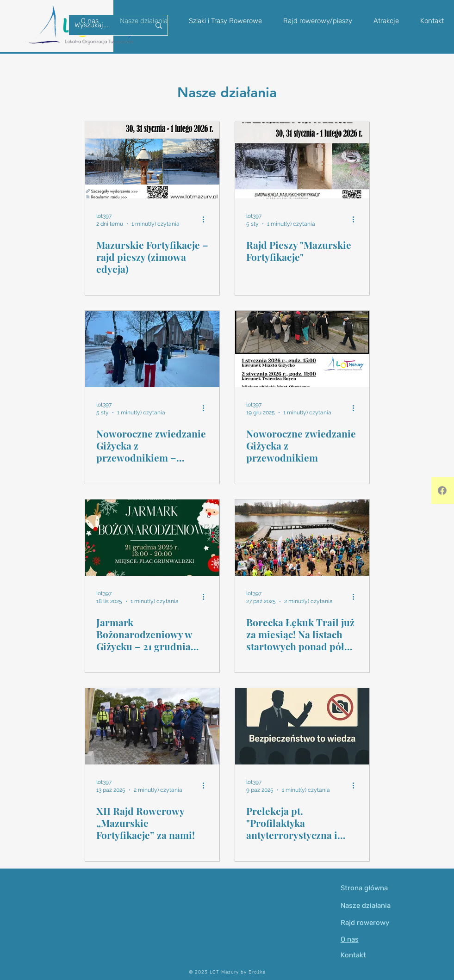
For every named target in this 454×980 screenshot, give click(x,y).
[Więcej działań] (207, 219)
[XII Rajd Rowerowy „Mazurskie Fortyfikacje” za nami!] (152, 726)
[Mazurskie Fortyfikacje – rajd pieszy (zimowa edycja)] (152, 160)
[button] (318, 21)
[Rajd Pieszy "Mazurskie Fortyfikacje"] (302, 160)
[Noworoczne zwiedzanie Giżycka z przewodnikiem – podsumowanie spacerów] (152, 349)
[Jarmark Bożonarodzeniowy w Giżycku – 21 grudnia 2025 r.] (152, 538)
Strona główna (364, 888)
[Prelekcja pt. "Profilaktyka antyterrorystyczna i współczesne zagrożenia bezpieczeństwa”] (302, 726)
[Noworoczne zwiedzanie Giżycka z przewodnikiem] (302, 349)
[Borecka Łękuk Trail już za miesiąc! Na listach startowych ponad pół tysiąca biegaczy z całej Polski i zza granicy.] (302, 538)
